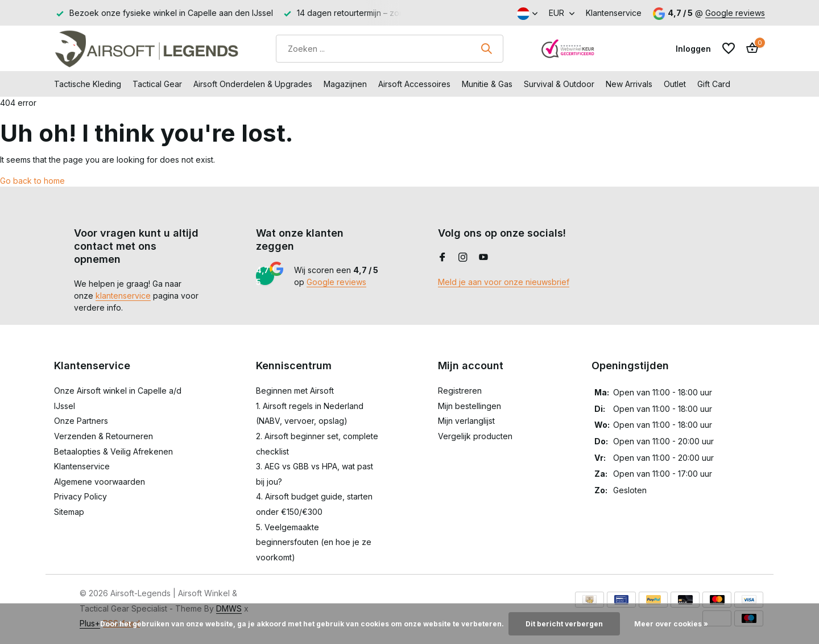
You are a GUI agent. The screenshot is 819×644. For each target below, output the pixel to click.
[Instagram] (463, 258)
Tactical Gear (157, 84)
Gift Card (714, 84)
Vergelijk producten (475, 436)
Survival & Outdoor (559, 84)
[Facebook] (442, 258)
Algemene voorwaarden (100, 482)
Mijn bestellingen (470, 406)
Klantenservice (614, 13)
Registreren (460, 391)
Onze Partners (81, 421)
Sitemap (69, 512)
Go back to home (32, 181)
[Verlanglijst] (729, 48)
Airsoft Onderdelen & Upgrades (253, 84)
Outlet (675, 84)
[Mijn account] (693, 49)
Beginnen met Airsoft (295, 391)
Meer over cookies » (671, 624)
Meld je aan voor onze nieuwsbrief (504, 282)
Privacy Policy (80, 496)
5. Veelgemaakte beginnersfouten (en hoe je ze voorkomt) (314, 542)
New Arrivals (629, 84)
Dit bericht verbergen (564, 624)
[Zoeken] (390, 49)
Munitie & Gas (487, 84)
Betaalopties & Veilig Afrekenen (113, 451)
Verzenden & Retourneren (104, 436)
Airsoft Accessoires (414, 84)
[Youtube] (483, 258)
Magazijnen (345, 84)
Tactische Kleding (88, 84)
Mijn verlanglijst (466, 421)
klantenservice (123, 296)
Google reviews (735, 13)
